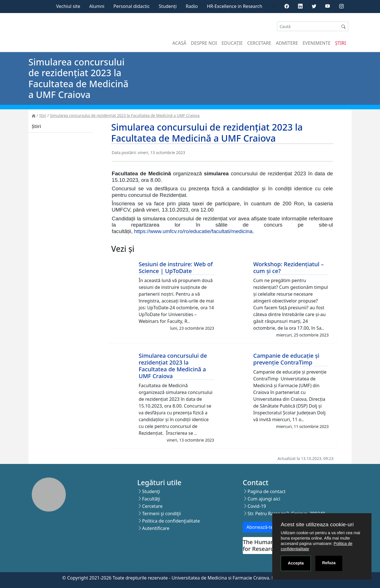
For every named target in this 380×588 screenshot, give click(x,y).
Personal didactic (132, 6)
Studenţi (151, 491)
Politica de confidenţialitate (171, 521)
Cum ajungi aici (264, 499)
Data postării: (124, 153)
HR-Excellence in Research (235, 6)
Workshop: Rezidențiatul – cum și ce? (288, 268)
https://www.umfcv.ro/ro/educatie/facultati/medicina (193, 231)
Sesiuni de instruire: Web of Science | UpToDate (176, 268)
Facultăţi (151, 499)
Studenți (168, 6)
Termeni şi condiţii (161, 514)
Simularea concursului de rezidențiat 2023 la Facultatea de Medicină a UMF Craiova (125, 115)
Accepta (296, 563)
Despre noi (204, 43)
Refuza (329, 563)
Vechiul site (68, 6)
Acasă (179, 43)
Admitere (287, 43)
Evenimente (316, 43)
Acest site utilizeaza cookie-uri (317, 524)
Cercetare (259, 43)
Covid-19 (257, 506)
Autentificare (156, 528)
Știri (341, 43)
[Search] (308, 26)
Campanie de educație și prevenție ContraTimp (286, 359)
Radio (192, 6)
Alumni (97, 6)
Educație (232, 43)
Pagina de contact (267, 491)
